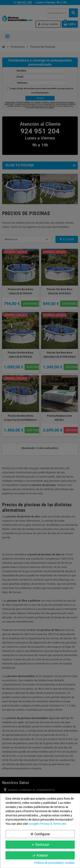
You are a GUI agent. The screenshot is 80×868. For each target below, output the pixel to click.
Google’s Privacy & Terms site (47, 824)
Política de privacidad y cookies (54, 863)
